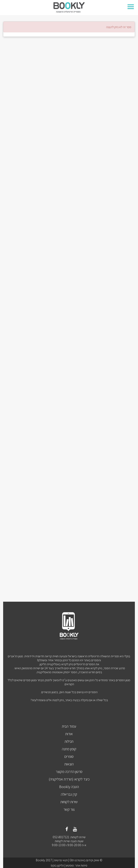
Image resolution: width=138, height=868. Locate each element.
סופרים (69, 756)
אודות (69, 734)
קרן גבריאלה (69, 794)
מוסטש (70, 865)
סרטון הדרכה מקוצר (69, 772)
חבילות (69, 741)
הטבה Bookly (69, 787)
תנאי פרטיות (61, 860)
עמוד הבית (69, 726)
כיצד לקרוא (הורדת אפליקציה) (69, 779)
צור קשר (69, 809)
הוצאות (69, 764)
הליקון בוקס (57, 865)
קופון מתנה (69, 749)
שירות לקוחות (69, 802)
